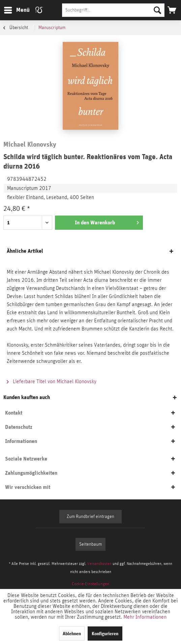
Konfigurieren (105, 634)
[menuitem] (17, 10)
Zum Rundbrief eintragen (90, 517)
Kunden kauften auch (27, 397)
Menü (12, 9)
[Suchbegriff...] (113, 10)
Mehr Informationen (145, 617)
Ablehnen (72, 634)
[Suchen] (157, 10)
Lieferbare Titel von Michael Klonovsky (52, 381)
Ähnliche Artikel (25, 251)
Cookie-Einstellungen (90, 584)
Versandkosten (99, 564)
